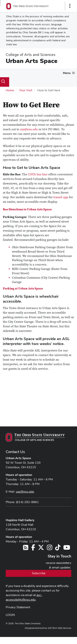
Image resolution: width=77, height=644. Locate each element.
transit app (61, 197)
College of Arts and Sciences (31, 55)
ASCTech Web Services (59, 628)
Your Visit (26, 90)
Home (10, 90)
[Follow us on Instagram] (50, 549)
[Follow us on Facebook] (33, 549)
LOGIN (10, 615)
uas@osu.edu (29, 129)
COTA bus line (38, 174)
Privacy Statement (18, 607)
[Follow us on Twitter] (41, 549)
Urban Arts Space (32, 61)
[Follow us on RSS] (26, 549)
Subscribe (39, 573)
